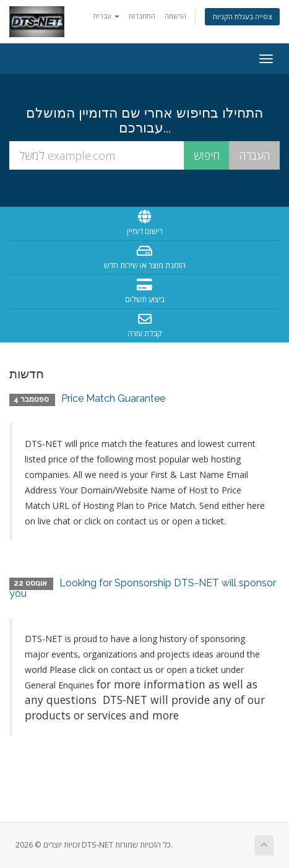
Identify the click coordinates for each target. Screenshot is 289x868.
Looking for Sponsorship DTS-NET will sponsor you (143, 588)
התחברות (142, 16)
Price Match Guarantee (113, 398)
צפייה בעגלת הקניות (242, 16)
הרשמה (175, 16)
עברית (106, 16)
